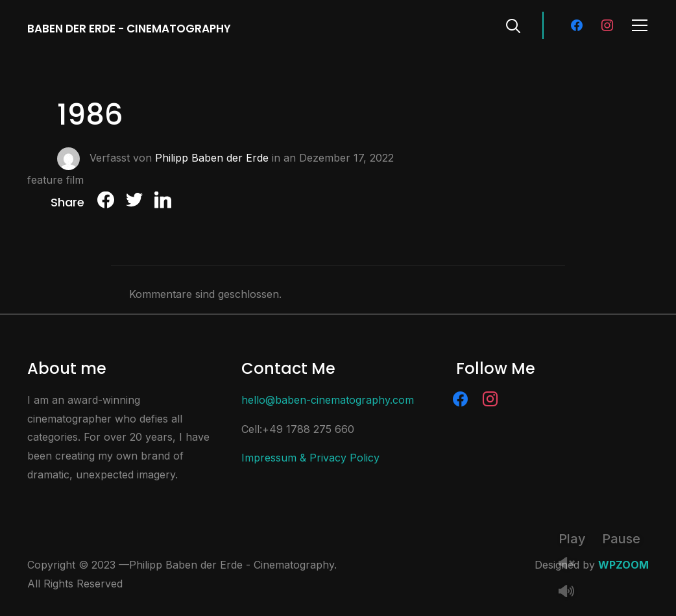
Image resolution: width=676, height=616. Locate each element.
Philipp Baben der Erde (212, 157)
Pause (621, 539)
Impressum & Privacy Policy (310, 458)
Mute (572, 592)
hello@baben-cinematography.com (328, 400)
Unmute (572, 564)
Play (572, 539)
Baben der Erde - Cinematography (129, 29)
